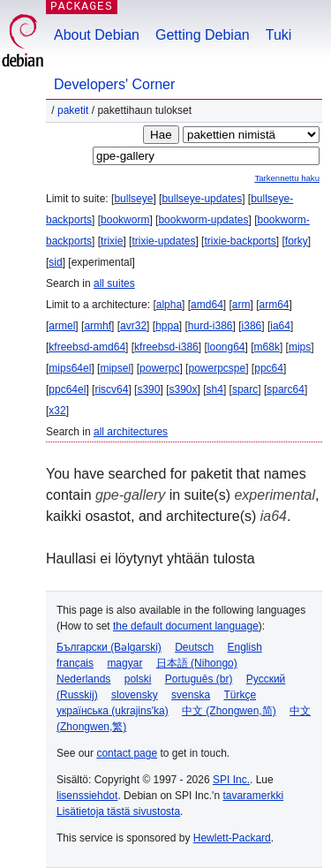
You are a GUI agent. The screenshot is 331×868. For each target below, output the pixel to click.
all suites (114, 283)
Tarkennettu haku (287, 178)
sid (55, 262)
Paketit (73, 110)
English (245, 647)
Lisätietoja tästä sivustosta (118, 811)
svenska (191, 695)
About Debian (97, 35)
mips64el (70, 368)
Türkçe (240, 695)
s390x (183, 389)
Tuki (279, 35)
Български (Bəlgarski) (109, 647)
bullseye (133, 199)
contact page (127, 753)
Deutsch (194, 647)
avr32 (133, 326)
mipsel (115, 368)
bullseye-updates (202, 199)
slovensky (135, 695)
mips (300, 347)
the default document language (186, 626)
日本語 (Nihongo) (197, 663)
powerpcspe (217, 368)
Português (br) (199, 679)
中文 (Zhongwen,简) (229, 711)
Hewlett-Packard (232, 838)
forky (297, 241)
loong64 (226, 347)
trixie (112, 241)
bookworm (125, 220)
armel (62, 326)
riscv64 (111, 389)
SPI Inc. (231, 780)
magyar (124, 663)
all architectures (131, 432)
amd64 (207, 305)
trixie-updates (163, 241)
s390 (148, 389)
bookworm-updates (203, 220)
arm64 (275, 305)
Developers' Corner (114, 84)
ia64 (280, 326)
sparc (245, 389)
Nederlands (83, 679)
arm (241, 305)
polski (138, 679)
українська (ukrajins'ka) (113, 711)
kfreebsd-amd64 (87, 347)
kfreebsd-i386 (166, 347)
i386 (252, 326)
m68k (267, 347)
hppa (167, 326)
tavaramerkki (253, 796)
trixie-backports (240, 241)
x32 (57, 411)
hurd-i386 (211, 326)
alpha (169, 305)
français (75, 663)
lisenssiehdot (87, 796)
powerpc (159, 368)
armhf (98, 326)
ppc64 (269, 368)
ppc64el (67, 389)
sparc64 (286, 389)
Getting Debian (203, 35)
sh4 (215, 389)
